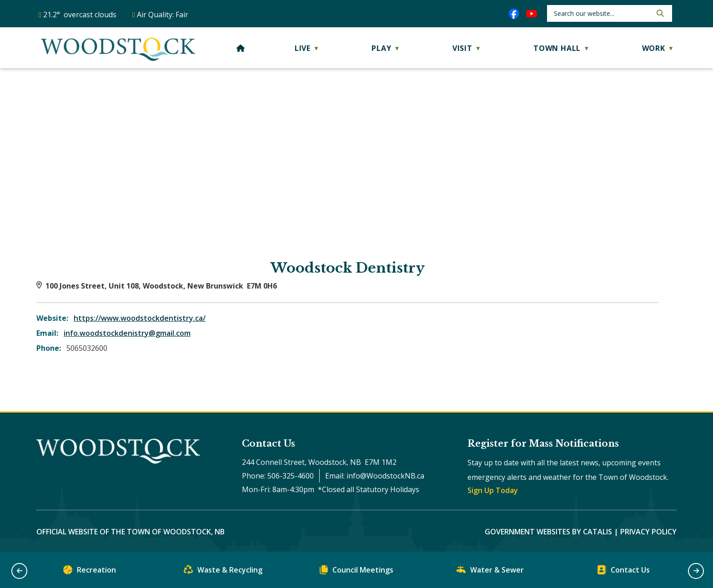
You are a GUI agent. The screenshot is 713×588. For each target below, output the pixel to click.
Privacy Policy (648, 532)
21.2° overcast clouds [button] (80, 15)
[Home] (241, 48)
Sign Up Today (493, 490)
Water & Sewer (490, 572)
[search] (602, 13)
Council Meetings (356, 572)
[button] (659, 13)
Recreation (90, 572)
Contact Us (623, 572)
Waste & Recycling (223, 572)
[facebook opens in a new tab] (514, 14)
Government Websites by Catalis (548, 532)
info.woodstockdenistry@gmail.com (127, 333)
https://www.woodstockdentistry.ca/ (140, 318)
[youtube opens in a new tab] (532, 14)
